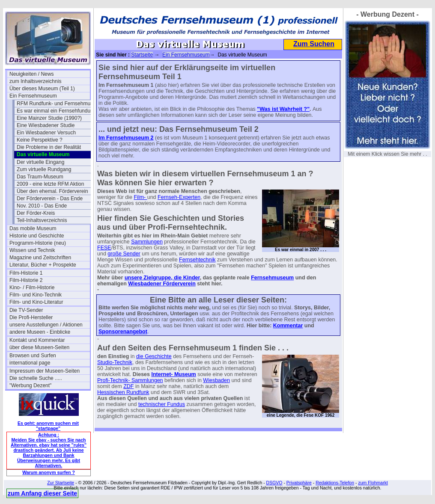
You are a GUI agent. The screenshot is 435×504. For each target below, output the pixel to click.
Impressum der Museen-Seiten (45, 371)
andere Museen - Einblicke (40, 332)
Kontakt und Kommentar (37, 340)
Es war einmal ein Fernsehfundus (55, 111)
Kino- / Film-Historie (32, 288)
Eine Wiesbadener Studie (46, 125)
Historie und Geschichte (37, 236)
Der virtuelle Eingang (40, 162)
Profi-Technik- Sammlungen (130, 380)
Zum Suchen (314, 44)
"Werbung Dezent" (30, 385)
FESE (104, 248)
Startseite (142, 55)
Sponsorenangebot (123, 332)
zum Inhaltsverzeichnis (35, 81)
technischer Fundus (162, 404)
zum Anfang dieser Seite (42, 493)
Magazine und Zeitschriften (40, 258)
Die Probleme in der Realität (49, 147)
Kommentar (288, 326)
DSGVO (274, 483)
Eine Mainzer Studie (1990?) (49, 118)
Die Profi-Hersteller (31, 317)
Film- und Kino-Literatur (36, 302)
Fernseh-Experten (179, 197)
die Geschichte (154, 356)
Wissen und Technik (32, 250)
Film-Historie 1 (26, 273)
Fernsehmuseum (272, 278)
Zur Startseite (61, 483)
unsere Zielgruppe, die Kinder (162, 278)
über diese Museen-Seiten (39, 347)
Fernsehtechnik (197, 260)
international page (30, 363)
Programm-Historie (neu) (38, 243)
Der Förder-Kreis (36, 213)
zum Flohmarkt (373, 483)
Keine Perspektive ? (40, 140)
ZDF (128, 386)
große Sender (124, 254)
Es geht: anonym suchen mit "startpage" (48, 426)
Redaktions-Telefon (335, 483)
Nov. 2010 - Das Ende (42, 206)
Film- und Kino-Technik (36, 295)
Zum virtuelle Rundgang (44, 169)
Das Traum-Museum (40, 177)
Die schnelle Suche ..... (36, 378)
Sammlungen (147, 242)
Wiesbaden (216, 380)
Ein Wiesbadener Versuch (46, 133)
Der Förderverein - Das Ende (50, 199)
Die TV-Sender (26, 310)
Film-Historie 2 (26, 280)
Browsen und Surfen (33, 356)
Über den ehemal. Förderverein (52, 191)
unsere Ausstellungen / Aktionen (46, 325)
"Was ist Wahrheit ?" (283, 109)
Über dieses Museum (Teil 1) (42, 89)
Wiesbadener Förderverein (162, 284)
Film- (140, 197)
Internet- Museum (173, 374)
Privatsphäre (299, 483)
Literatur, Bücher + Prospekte (43, 265)
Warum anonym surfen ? (49, 472)
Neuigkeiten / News (31, 74)
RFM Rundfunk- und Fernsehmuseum (57, 104)
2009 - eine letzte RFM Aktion (50, 184)
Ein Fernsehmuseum (33, 96)
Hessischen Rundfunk (123, 392)
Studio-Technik (115, 362)
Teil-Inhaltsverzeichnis (42, 220)
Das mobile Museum (33, 228)
